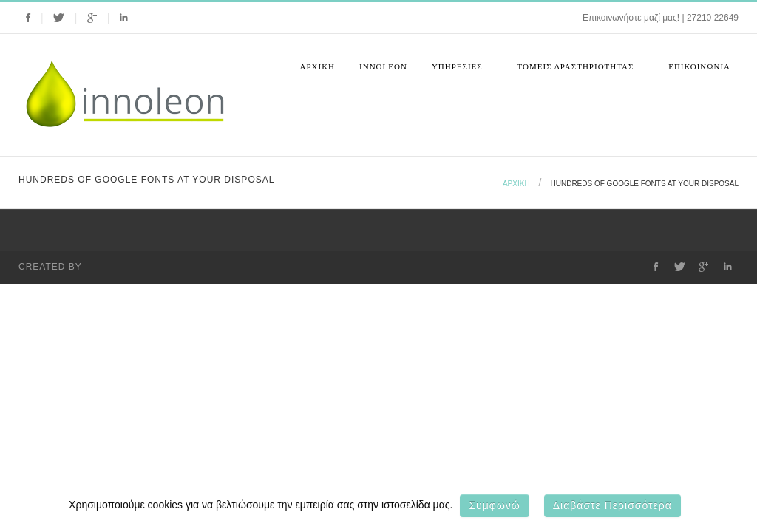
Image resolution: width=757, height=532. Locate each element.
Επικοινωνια (699, 66)
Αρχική (318, 66)
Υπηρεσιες (459, 72)
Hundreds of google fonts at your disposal (645, 184)
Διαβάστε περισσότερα (612, 505)
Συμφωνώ (494, 505)
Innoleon (383, 66)
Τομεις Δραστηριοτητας (578, 72)
